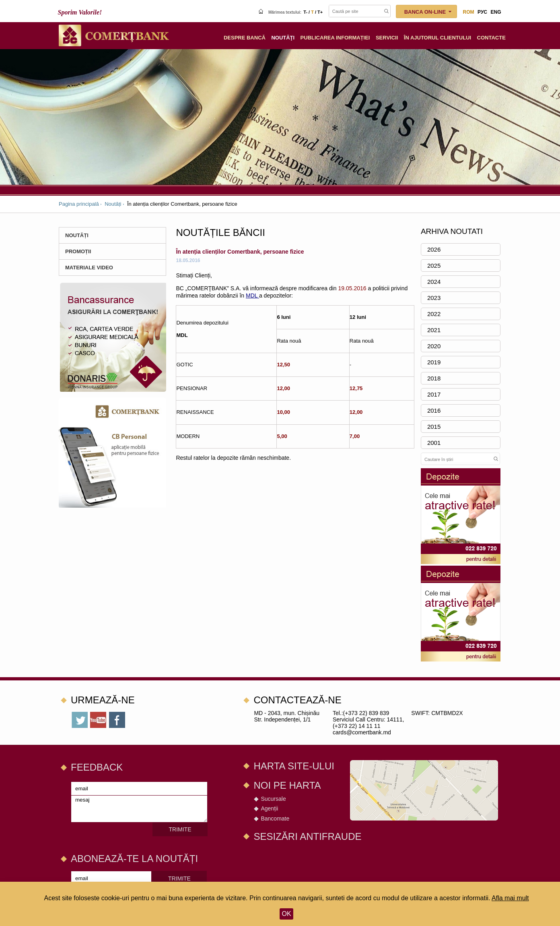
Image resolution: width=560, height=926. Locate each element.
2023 (434, 298)
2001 (434, 443)
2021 (434, 330)
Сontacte (491, 38)
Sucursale (273, 799)
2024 (434, 282)
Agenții (269, 808)
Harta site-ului (294, 766)
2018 (434, 378)
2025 (434, 266)
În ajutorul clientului (437, 38)
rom (469, 12)
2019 (434, 362)
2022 (434, 314)
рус (482, 12)
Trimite (180, 829)
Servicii (387, 38)
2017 (434, 394)
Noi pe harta (287, 785)
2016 (434, 410)
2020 (434, 346)
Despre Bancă (245, 38)
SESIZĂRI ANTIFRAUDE (307, 836)
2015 (434, 427)
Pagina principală (79, 204)
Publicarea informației (335, 38)
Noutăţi (283, 38)
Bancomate (275, 819)
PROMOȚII (78, 251)
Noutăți (113, 204)
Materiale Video (89, 268)
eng (496, 12)
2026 (434, 249)
